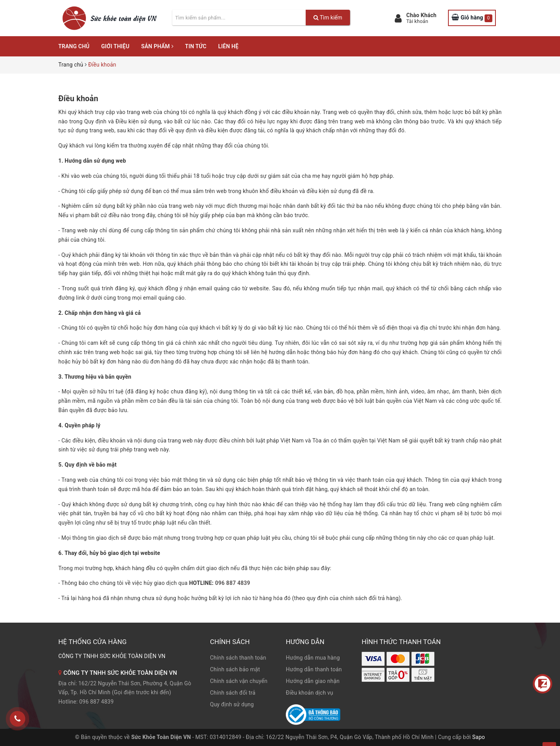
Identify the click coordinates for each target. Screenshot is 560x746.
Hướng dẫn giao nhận (313, 681)
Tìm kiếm (328, 18)
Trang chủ (74, 46)
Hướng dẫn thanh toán (314, 669)
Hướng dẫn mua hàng (313, 658)
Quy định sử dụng (232, 704)
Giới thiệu (115, 46)
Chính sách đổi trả (233, 693)
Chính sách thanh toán (238, 658)
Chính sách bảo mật (235, 669)
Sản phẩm (157, 46)
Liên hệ (228, 46)
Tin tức (196, 46)
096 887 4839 (233, 583)
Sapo (479, 737)
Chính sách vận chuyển (239, 681)
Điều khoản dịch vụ (310, 693)
